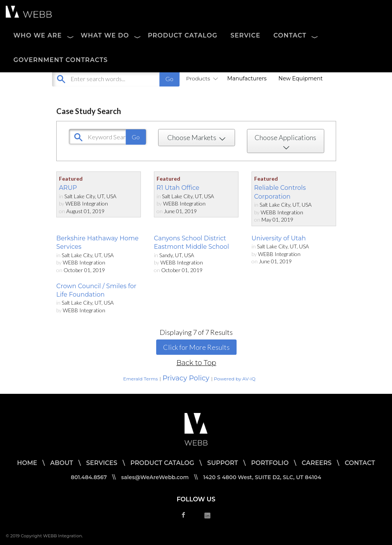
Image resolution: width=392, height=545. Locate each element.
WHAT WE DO (105, 35)
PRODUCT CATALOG (183, 35)
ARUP (68, 188)
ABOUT (62, 463)
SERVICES (102, 463)
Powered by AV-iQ (235, 379)
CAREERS (317, 463)
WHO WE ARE (38, 35)
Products (201, 78)
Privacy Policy (186, 378)
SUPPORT (222, 463)
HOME (27, 463)
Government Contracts (61, 60)
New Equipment (301, 78)
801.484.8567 (89, 477)
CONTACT (290, 35)
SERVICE (245, 35)
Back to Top (196, 363)
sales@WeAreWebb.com (155, 477)
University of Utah (279, 238)
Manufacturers (247, 78)
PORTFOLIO (270, 463)
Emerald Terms (141, 379)
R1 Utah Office (178, 188)
